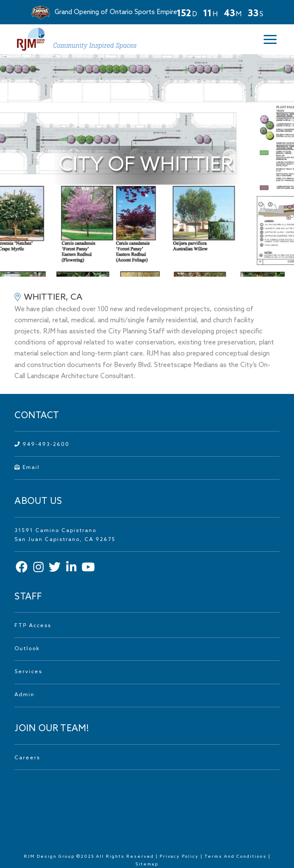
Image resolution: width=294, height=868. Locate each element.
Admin (25, 695)
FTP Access (33, 626)
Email (27, 468)
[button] (269, 39)
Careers (27, 758)
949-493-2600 (42, 445)
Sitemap (147, 864)
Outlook (27, 649)
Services (28, 672)
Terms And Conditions (236, 856)
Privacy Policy (179, 856)
